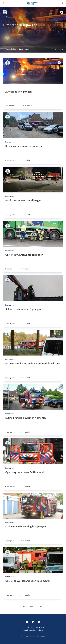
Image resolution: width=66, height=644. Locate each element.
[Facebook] (27, 622)
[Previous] (56, 49)
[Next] (61, 49)
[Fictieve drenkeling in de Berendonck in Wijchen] (33, 371)
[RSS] (39, 622)
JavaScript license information (33, 636)
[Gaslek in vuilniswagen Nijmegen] (33, 263)
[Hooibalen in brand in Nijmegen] (33, 208)
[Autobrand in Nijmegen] (33, 97)
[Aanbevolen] (59, 63)
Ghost (40, 630)
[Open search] (63, 3)
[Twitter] (33, 622)
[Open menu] (3, 3)
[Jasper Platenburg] (5, 12)
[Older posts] (41, 606)
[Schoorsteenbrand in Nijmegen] (33, 317)
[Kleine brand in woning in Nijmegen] (33, 535)
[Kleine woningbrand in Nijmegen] (33, 154)
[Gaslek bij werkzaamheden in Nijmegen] (33, 589)
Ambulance (10, 359)
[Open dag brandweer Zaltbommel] (33, 480)
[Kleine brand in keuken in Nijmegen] (33, 426)
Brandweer (10, 142)
